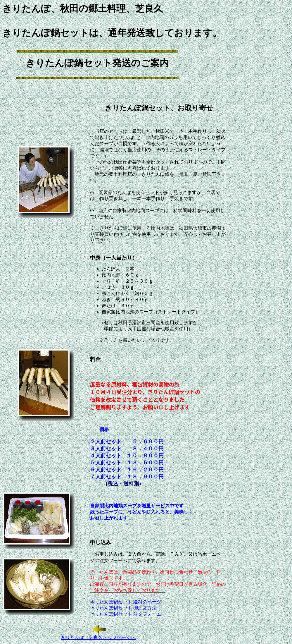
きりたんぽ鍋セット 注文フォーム (126, 614)
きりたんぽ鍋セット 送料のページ (126, 602)
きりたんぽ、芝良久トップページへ (98, 637)
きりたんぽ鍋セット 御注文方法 (123, 608)
